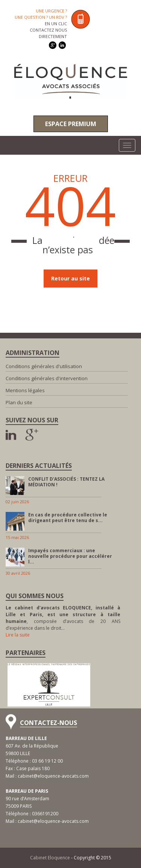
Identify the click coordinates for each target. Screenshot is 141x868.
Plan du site (19, 402)
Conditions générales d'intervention (47, 378)
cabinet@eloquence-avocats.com (53, 776)
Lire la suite (18, 635)
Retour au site (70, 278)
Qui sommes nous (35, 596)
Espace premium (71, 124)
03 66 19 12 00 (47, 761)
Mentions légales (25, 390)
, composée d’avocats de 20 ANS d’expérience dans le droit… (63, 618)
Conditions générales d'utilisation (44, 366)
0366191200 (45, 814)
